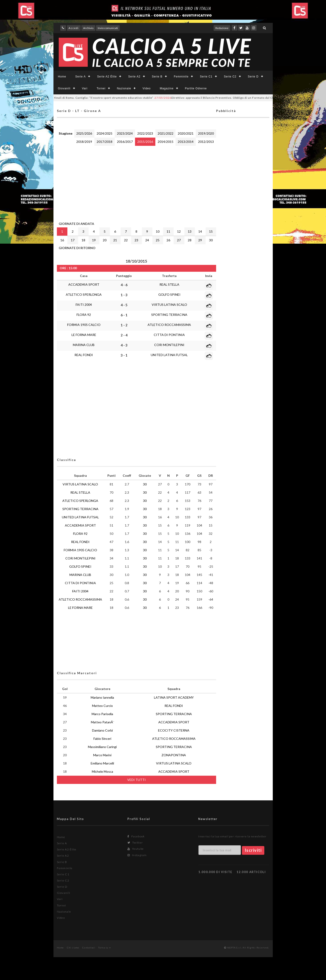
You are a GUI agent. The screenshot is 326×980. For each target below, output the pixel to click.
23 (136, 240)
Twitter (135, 843)
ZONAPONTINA (174, 755)
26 (168, 240)
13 (190, 231)
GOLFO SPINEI (169, 294)
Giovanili (64, 88)
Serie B (157, 77)
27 (179, 240)
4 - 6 (124, 285)
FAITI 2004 (84, 305)
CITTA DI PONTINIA (169, 335)
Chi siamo (73, 948)
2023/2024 (125, 133)
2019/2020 (206, 133)
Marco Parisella (102, 714)
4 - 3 (124, 345)
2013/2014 (186, 142)
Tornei (101, 88)
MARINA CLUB (84, 345)
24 (147, 240)
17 (73, 240)
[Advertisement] (137, 183)
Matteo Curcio (102, 706)
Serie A (81, 77)
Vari (85, 88)
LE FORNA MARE (84, 335)
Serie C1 (206, 77)
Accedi (74, 28)
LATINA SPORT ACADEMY (174, 697)
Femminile (181, 77)
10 (158, 231)
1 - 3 (124, 295)
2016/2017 (125, 142)
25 (158, 240)
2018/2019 (84, 142)
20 (105, 240)
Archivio (88, 28)
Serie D (253, 77)
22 (126, 240)
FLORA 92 (84, 315)
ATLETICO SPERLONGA (84, 294)
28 (190, 240)
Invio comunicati (108, 28)
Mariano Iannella (102, 697)
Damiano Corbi (102, 730)
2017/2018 (105, 142)
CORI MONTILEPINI (169, 345)
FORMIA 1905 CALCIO (84, 325)
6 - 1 (124, 315)
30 (211, 240)
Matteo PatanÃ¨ (102, 722)
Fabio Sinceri (102, 739)
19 (94, 240)
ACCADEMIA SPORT (84, 284)
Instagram (137, 855)
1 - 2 (124, 325)
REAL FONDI (84, 355)
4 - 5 (124, 305)
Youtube (136, 849)
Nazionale (124, 88)
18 (83, 240)
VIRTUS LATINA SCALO (169, 305)
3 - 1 (124, 355)
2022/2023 (145, 133)
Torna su (105, 948)
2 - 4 (124, 335)
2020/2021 (186, 133)
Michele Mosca (102, 771)
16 (62, 240)
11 (168, 231)
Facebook (136, 836)
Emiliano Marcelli (102, 763)
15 (211, 231)
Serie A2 (134, 77)
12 (179, 231)
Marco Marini (102, 755)
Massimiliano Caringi (102, 747)
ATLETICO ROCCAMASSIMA (169, 325)
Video (147, 88)
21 (115, 240)
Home (62, 77)
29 (200, 240)
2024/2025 (105, 133)
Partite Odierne (196, 88)
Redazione (222, 28)
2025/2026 (84, 133)
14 (200, 231)
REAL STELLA (169, 284)
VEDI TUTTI (136, 780)
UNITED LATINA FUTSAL (169, 355)
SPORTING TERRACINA (169, 315)
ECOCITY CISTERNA (174, 730)
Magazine (167, 88)
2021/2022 (166, 133)
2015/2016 (145, 142)
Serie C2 (230, 77)
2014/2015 (166, 142)
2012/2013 (206, 142)
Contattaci (89, 948)
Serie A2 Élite (107, 77)
